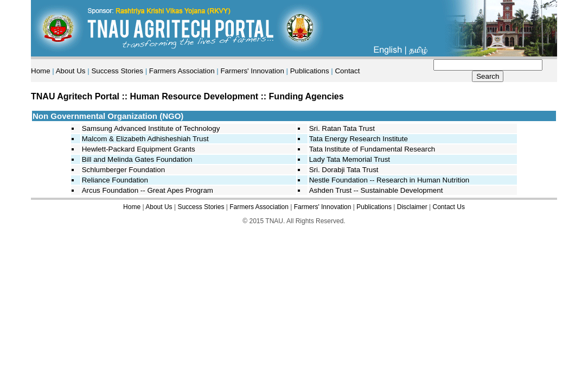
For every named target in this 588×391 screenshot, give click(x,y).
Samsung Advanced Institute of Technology (151, 128)
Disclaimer (412, 207)
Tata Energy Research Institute (359, 139)
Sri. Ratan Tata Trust (342, 128)
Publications (310, 71)
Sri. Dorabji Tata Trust (344, 170)
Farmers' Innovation (252, 71)
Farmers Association (182, 71)
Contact (347, 71)
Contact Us (449, 207)
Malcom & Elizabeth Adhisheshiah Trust (145, 139)
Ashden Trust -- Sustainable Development (376, 190)
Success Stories (117, 71)
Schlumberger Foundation (123, 170)
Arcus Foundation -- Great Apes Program (148, 190)
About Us (71, 71)
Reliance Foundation (115, 180)
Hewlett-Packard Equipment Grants (139, 149)
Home (41, 71)
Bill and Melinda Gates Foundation (137, 159)
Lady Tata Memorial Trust (350, 159)
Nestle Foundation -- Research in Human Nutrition (389, 180)
